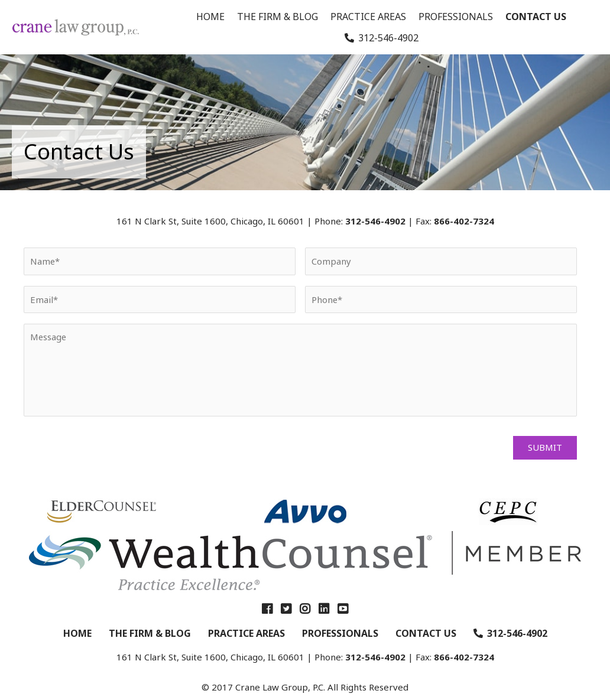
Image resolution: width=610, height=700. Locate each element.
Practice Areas (368, 17)
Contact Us (536, 17)
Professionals (456, 17)
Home (210, 17)
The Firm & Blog (278, 17)
